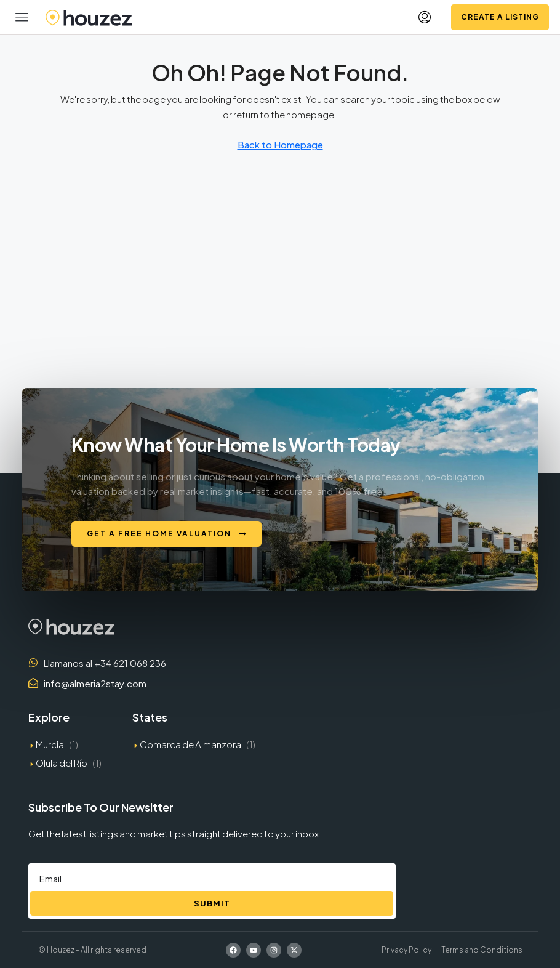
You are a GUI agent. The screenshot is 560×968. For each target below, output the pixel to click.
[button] (22, 17)
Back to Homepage (280, 144)
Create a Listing (500, 17)
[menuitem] (425, 17)
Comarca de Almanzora (190, 744)
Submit (212, 903)
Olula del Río (62, 763)
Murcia (50, 744)
